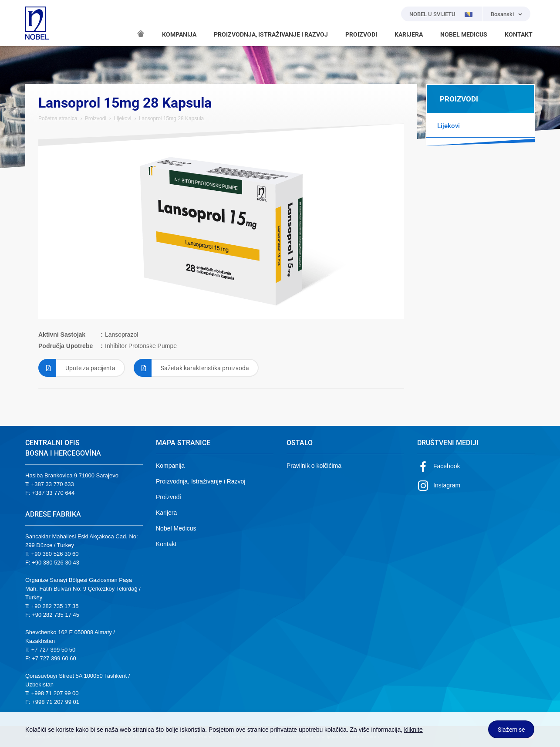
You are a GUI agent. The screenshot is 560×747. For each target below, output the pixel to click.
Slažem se (511, 730)
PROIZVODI (361, 34)
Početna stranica (58, 118)
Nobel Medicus (176, 528)
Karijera (166, 513)
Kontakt (166, 544)
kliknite (413, 730)
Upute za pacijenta (77, 368)
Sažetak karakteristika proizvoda (191, 368)
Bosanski (502, 14)
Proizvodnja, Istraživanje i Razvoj (201, 481)
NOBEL (37, 23)
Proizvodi (96, 118)
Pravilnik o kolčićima (314, 466)
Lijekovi (122, 118)
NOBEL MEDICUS (464, 34)
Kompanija (170, 466)
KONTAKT (519, 34)
